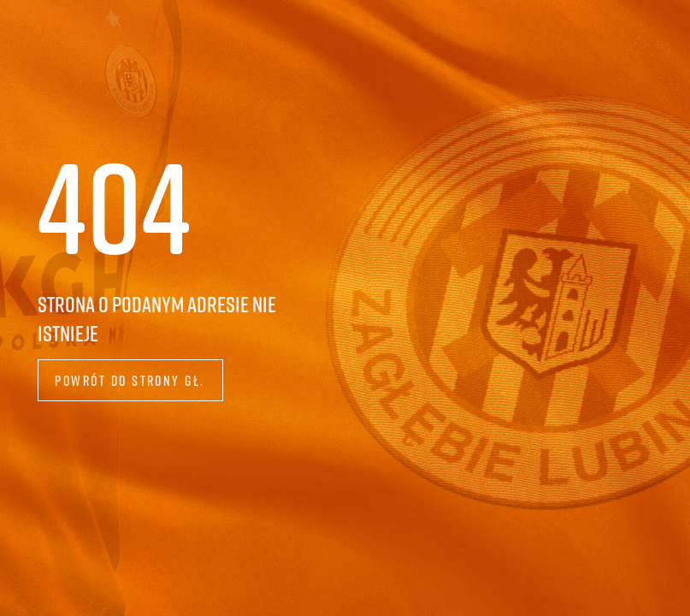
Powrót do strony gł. (130, 380)
